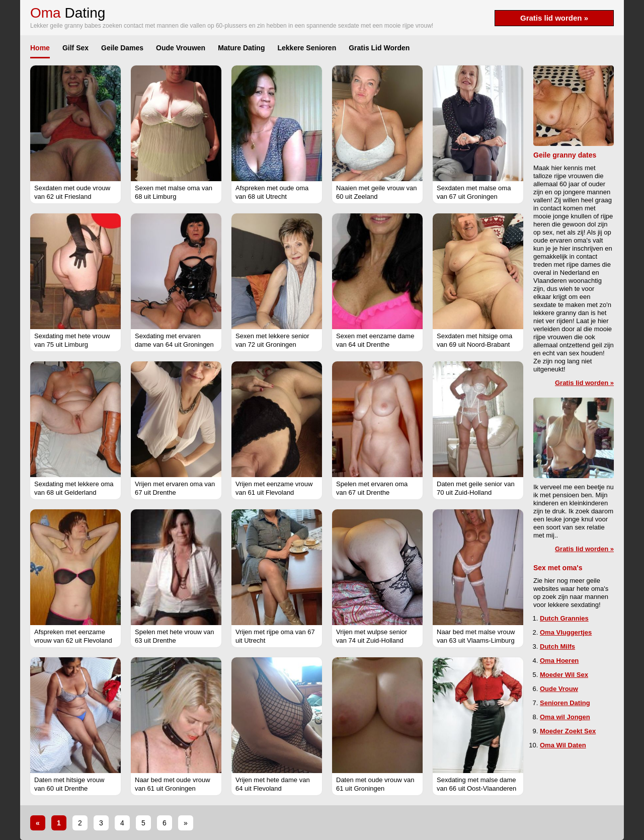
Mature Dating (241, 48)
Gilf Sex (75, 48)
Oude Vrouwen (181, 48)
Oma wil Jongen (565, 717)
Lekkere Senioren (307, 48)
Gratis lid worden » (554, 18)
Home (40, 48)
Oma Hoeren (559, 661)
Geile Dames (122, 48)
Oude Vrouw (559, 689)
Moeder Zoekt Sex (568, 731)
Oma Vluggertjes (566, 632)
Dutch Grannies (564, 618)
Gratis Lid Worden (379, 48)
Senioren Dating (565, 703)
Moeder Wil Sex (564, 675)
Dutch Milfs (557, 646)
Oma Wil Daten (563, 745)
